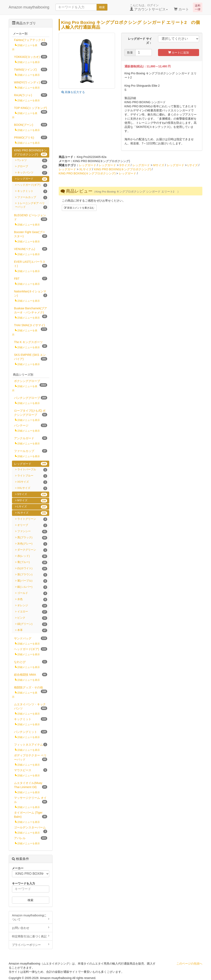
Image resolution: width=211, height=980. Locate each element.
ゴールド (32, 593)
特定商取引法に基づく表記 (31, 936)
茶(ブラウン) (32, 575)
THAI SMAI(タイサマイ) (31, 326)
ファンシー (32, 532)
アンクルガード (31, 438)
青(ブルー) (32, 562)
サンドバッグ (31, 638)
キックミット (32, 191)
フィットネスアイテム (31, 745)
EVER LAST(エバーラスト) (31, 264)
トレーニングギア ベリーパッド (31, 205)
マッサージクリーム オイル (31, 800)
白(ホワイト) (32, 569)
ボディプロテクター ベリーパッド (31, 757)
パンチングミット (31, 732)
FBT (31, 279)
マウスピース (31, 770)
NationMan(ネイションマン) (31, 293)
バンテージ (31, 425)
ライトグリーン (32, 519)
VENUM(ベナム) (31, 249)
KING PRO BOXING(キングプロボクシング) (122, 169)
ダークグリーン (32, 550)
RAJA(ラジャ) (31, 95)
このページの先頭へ (189, 964)
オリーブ (32, 525)
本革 (32, 630)
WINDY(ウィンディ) (31, 82)
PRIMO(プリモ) (31, 137)
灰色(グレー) (32, 544)
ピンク (32, 618)
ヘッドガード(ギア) (32, 185)
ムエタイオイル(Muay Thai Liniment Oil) (31, 785)
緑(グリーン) (32, 624)
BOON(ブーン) (31, 125)
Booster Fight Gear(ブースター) (31, 234)
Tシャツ (32, 161)
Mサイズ (159, 165)
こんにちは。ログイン (149, 7)
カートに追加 (179, 53)
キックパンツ (32, 173)
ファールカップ (32, 198)
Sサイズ (125, 165)
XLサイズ (85, 169)
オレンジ (32, 606)
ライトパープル (32, 470)
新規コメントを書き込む (79, 208)
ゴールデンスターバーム (31, 828)
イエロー (32, 612)
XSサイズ (32, 482)
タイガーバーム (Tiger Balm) (31, 815)
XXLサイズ (32, 488)
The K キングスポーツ (31, 343)
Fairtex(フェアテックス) (31, 41)
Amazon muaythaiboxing (29, 7)
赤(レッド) (32, 556)
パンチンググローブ (31, 398)
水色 (32, 600)
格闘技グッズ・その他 (31, 688)
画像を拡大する (73, 92)
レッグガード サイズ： (140, 41)
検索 (102, 7)
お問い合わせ (31, 928)
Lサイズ (193, 165)
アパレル (31, 838)
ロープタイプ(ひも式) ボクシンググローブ (31, 413)
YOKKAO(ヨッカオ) (31, 57)
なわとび (31, 662)
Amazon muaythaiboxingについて (31, 917)
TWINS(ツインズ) (31, 69)
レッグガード (88, 165)
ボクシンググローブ (31, 382)
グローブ (32, 167)
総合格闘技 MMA (31, 675)
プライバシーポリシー (31, 945)
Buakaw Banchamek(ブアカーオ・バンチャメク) (31, 311)
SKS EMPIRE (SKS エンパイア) (31, 357)
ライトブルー (32, 476)
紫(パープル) (32, 581)
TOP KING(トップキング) (31, 109)
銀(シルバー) (32, 587)
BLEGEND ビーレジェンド (31, 217)
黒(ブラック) (32, 538)
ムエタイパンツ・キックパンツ (31, 706)
